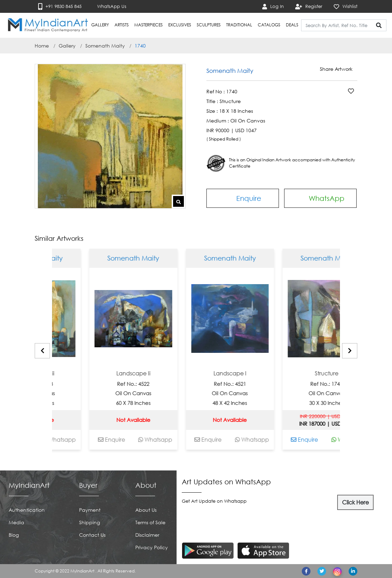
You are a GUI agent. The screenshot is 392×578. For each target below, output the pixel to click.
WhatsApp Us (108, 6)
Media (16, 522)
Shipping (90, 522)
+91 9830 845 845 (60, 6)
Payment (90, 510)
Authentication (27, 510)
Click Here (355, 502)
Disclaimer (147, 535)
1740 (140, 46)
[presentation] (42, 351)
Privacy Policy (152, 547)
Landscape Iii (54, 373)
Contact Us (92, 535)
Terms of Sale (150, 522)
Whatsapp (76, 440)
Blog (14, 535)
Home (42, 46)
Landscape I (248, 373)
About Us (146, 510)
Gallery (67, 46)
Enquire (243, 198)
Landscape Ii (151, 373)
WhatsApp (320, 198)
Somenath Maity (105, 46)
